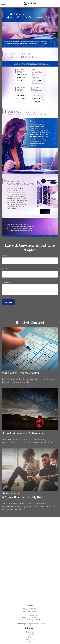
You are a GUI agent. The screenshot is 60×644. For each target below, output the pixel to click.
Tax (30, 642)
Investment (30, 635)
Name (5, 255)
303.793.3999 (33, 609)
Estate (30, 637)
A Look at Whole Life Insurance (24, 433)
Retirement (30, 632)
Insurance (30, 640)
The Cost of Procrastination (21, 373)
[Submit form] (8, 302)
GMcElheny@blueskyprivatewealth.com (30, 624)
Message (6, 282)
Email (4, 269)
